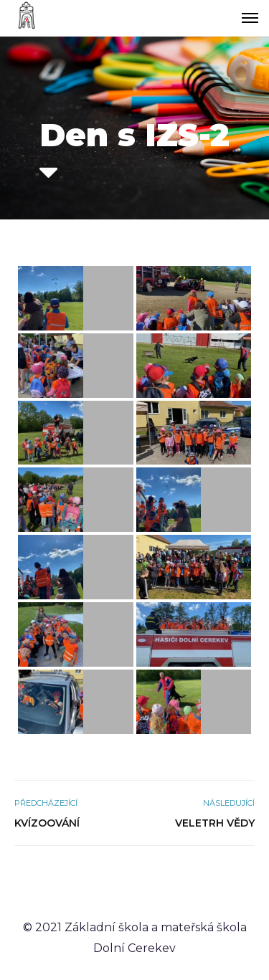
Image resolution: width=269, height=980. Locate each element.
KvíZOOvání (47, 823)
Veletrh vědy (215, 823)
